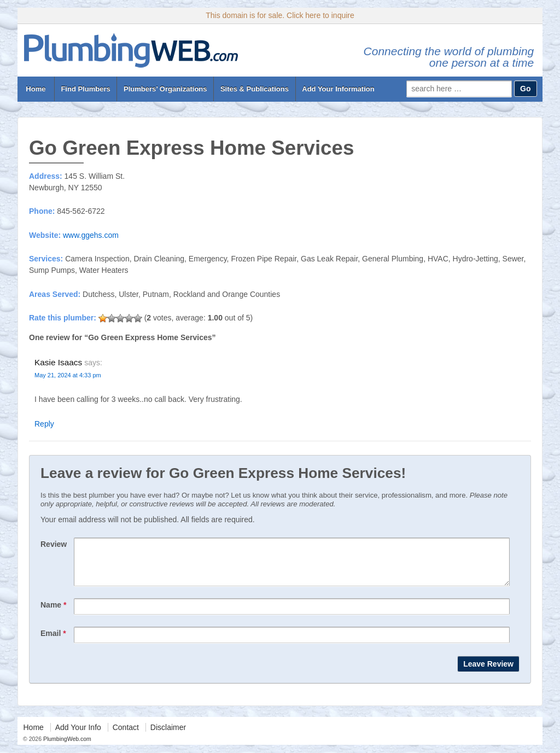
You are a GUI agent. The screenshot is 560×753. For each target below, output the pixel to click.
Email (53, 641)
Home (36, 89)
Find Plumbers (85, 89)
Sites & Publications (255, 89)
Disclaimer (168, 736)
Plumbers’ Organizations (165, 89)
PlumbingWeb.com (66, 747)
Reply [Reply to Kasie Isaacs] (44, 424)
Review (54, 544)
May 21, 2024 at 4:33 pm (68, 375)
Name (53, 613)
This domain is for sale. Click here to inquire (280, 15)
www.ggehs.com (91, 235)
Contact (126, 736)
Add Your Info (78, 736)
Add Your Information (338, 89)
